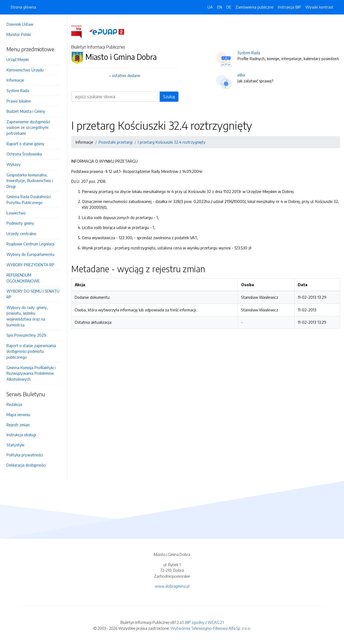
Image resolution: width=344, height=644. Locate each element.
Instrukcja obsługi (21, 435)
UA (210, 7)
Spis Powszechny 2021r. (27, 335)
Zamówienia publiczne (255, 7)
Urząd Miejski (18, 59)
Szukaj (169, 97)
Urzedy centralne (21, 234)
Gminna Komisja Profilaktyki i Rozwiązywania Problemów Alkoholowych (31, 373)
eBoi (241, 75)
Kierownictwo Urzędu (25, 70)
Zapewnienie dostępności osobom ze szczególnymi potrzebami (28, 127)
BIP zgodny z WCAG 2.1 (205, 622)
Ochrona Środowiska (24, 154)
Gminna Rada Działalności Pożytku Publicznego (28, 199)
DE (229, 7)
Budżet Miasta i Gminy (26, 111)
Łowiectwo (16, 213)
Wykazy (14, 164)
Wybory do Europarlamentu (30, 254)
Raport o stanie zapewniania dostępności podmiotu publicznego (31, 351)
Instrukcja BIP (289, 7)
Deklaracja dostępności (26, 465)
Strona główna (23, 7)
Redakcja (14, 404)
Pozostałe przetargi (116, 142)
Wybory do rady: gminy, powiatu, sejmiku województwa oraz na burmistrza (27, 316)
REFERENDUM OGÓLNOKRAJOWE (23, 278)
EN (220, 7)
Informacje (15, 80)
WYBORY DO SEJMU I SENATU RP (33, 294)
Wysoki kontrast (319, 7)
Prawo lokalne (19, 101)
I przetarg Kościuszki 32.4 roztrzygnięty (172, 142)
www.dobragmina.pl (172, 586)
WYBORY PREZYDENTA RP (30, 265)
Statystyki (15, 445)
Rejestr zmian (18, 425)
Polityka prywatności (25, 455)
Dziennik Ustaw (20, 24)
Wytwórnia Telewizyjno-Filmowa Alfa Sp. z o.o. (211, 628)
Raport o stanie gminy (25, 144)
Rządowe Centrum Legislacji (30, 244)
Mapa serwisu (18, 414)
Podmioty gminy (20, 223)
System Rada (18, 90)
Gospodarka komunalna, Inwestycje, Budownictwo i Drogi (30, 181)
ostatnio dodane (126, 75)
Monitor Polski (19, 34)
